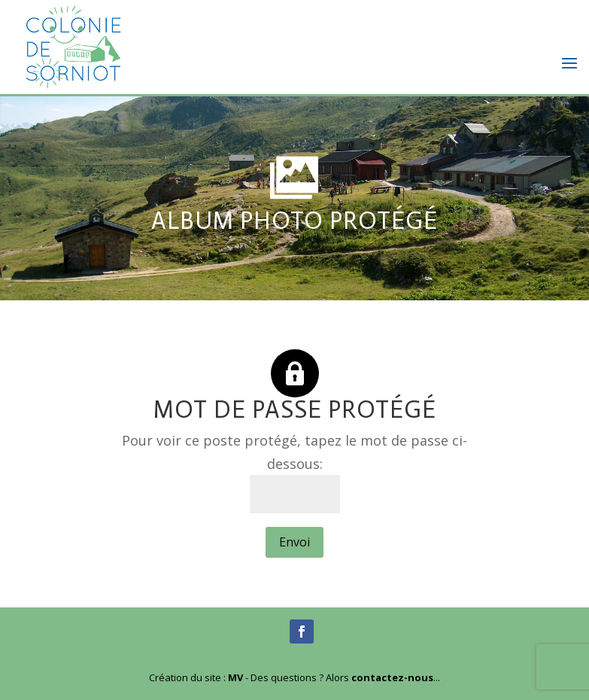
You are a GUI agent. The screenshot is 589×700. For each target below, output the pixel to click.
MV (235, 677)
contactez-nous (392, 677)
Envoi (294, 542)
